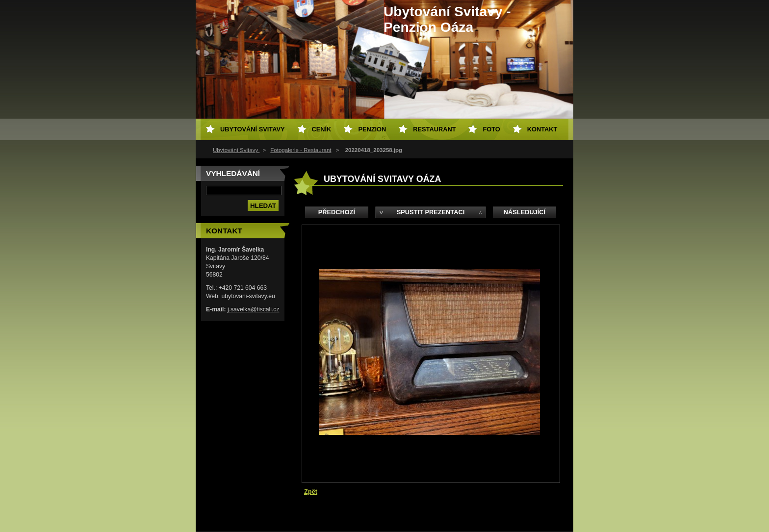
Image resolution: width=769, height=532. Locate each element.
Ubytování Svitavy (236, 150)
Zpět (311, 492)
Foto (491, 129)
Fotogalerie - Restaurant (301, 150)
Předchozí (337, 212)
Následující (525, 212)
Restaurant (434, 129)
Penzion (372, 129)
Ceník (322, 129)
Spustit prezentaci (431, 212)
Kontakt (542, 129)
